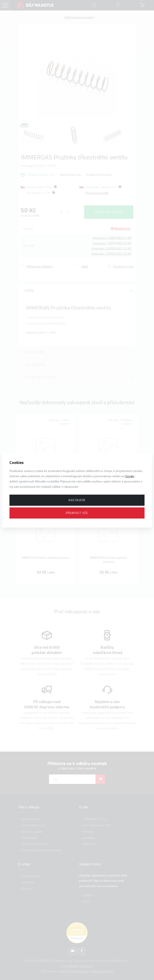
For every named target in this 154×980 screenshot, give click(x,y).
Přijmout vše (77, 513)
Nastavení (77, 500)
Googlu (130, 476)
